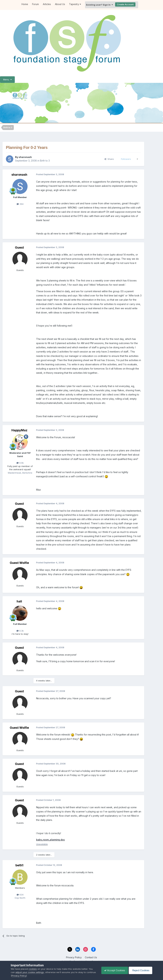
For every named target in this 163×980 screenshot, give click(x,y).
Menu (7, 79)
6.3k (20, 631)
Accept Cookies (113, 970)
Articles (47, 4)
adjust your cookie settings (30, 972)
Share (109, 159)
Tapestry (75, 4)
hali (19, 601)
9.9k (20, 463)
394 (20, 204)
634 (20, 895)
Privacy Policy (74, 957)
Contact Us (91, 957)
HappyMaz (19, 430)
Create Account (125, 4)
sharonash (25, 157)
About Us (60, 4)
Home (25, 4)
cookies (33, 969)
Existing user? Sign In (99, 5)
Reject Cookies (140, 970)
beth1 (19, 865)
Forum (35, 4)
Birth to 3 (45, 161)
